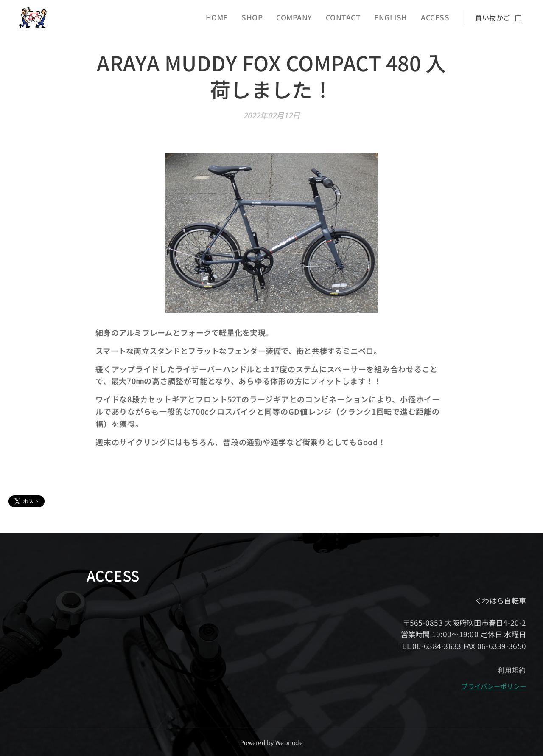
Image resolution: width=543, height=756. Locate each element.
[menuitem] (232, 17)
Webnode (289, 742)
